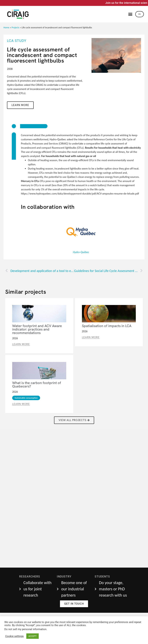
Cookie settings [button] (14, 636)
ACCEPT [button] (33, 636)
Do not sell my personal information (25, 629)
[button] (130, 14)
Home (6, 28)
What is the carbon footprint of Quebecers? (37, 385)
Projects (15, 28)
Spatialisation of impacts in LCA (107, 326)
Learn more (20, 105)
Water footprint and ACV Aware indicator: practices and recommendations (37, 329)
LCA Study (17, 41)
